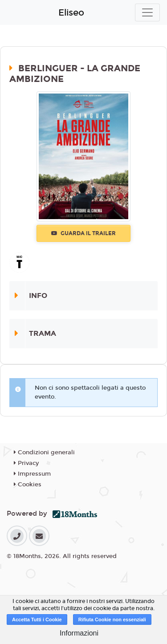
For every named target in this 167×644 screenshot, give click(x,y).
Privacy (26, 463)
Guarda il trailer (83, 233)
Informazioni (79, 633)
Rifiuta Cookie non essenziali (112, 620)
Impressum (32, 474)
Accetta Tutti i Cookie (37, 620)
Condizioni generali (44, 452)
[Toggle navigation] (147, 12)
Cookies (28, 485)
